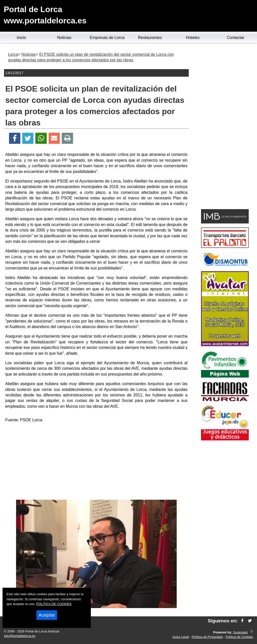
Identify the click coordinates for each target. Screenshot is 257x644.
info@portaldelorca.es (20, 636)
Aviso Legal (181, 637)
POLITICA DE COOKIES (54, 604)
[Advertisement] (96, 462)
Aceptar (47, 615)
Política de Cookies (239, 637)
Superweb (240, 632)
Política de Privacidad (207, 637)
